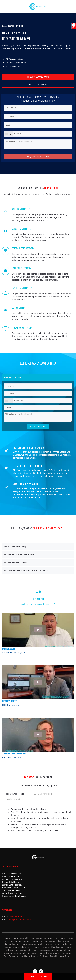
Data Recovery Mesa (14, 956)
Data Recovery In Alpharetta (44, 938)
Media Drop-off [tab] (13, 799)
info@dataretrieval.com (20, 920)
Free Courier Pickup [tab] (14, 794)
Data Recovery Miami (20, 941)
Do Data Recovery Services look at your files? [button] (26, 570)
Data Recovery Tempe (61, 956)
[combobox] (9, 134)
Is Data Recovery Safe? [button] (16, 562)
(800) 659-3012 (17, 917)
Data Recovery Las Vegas (60, 953)
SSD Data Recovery (11, 890)
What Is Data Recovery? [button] (16, 546)
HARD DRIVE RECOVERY (21, 269)
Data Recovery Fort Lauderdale (28, 944)
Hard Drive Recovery (11, 876)
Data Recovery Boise (36, 953)
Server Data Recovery (12, 882)
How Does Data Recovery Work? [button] (20, 554)
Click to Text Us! (38, 977)
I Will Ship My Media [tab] (42, 794)
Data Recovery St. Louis (37, 956)
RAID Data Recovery (11, 874)
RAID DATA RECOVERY (21, 209)
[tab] (38, 546)
